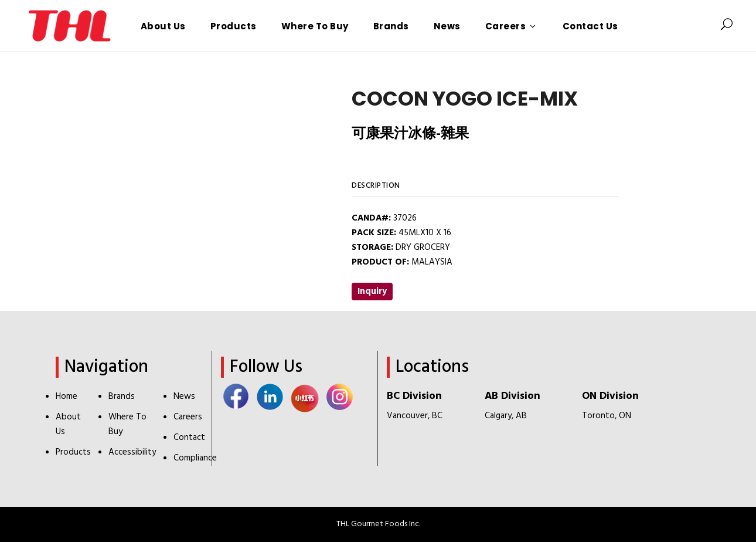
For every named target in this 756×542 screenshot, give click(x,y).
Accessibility (132, 452)
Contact (189, 438)
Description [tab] (376, 186)
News (184, 397)
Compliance (195, 458)
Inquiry (372, 292)
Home (67, 397)
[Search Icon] (727, 26)
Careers (188, 417)
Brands (122, 397)
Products (73, 452)
